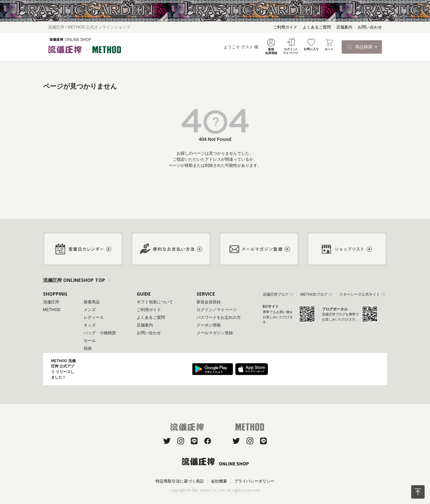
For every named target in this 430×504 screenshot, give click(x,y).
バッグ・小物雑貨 (100, 333)
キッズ (90, 325)
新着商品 (92, 302)
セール (90, 341)
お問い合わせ (370, 27)
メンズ (90, 310)
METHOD (52, 310)
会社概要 (219, 481)
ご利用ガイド (285, 27)
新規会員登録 (209, 302)
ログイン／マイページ (217, 310)
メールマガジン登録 (215, 333)
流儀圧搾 (51, 302)
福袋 (88, 348)
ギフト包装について (155, 302)
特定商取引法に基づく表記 (180, 481)
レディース (94, 317)
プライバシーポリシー (254, 481)
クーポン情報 (209, 325)
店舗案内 (344, 27)
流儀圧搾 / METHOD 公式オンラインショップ (89, 27)
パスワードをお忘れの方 (219, 317)
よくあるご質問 (317, 27)
